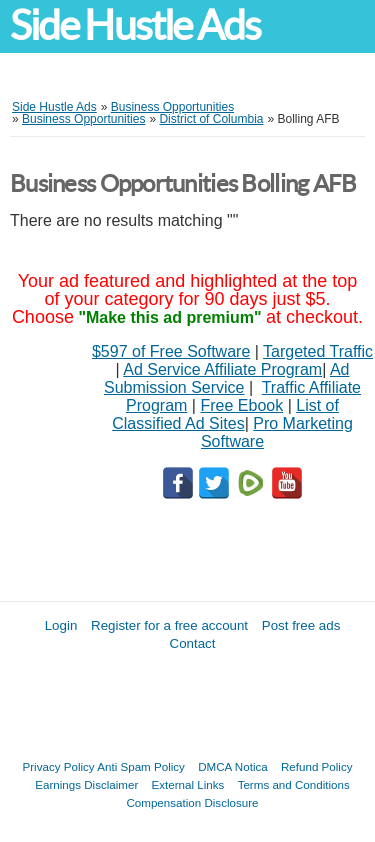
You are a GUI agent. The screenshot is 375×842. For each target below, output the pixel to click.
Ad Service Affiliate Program (222, 369)
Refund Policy (317, 766)
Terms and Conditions (294, 784)
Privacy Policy (59, 766)
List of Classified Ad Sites (225, 414)
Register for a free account (169, 625)
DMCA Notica (233, 766)
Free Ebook (241, 405)
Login (61, 625)
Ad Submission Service (226, 378)
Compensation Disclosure (192, 802)
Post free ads (301, 625)
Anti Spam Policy (141, 766)
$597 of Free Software (171, 351)
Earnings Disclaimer (86, 784)
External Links (188, 784)
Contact (193, 643)
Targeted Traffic (318, 351)
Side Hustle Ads (135, 25)
